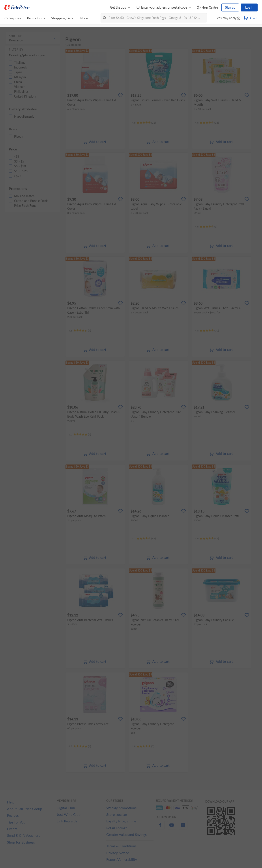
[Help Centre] (207, 8)
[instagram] (183, 828)
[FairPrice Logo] (17, 7)
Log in (249, 7)
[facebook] (160, 828)
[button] (239, 19)
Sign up (230, 7)
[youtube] (172, 828)
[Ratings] (144, 123)
